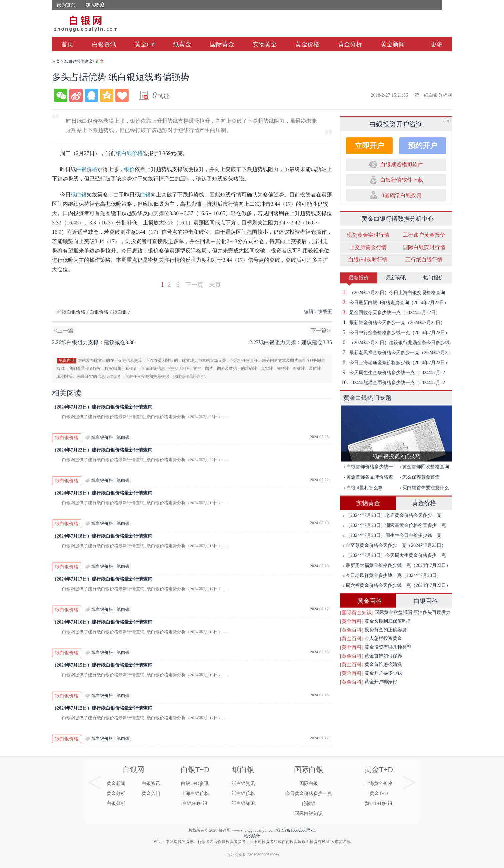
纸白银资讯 (243, 783)
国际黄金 (222, 44)
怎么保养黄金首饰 (420, 477)
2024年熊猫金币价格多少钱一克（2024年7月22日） (392, 382)
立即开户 (369, 146)
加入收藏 (95, 5)
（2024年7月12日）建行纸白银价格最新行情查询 (102, 708)
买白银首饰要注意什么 (424, 488)
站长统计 (252, 836)
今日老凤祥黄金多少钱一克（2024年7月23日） (392, 575)
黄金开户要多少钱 (383, 673)
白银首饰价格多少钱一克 (367, 468)
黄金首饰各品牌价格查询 (367, 478)
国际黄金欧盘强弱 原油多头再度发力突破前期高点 (413, 613)
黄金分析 (350, 44)
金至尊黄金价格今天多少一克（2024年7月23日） (395, 545)
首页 (67, 44)
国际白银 (309, 769)
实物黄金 (265, 44)
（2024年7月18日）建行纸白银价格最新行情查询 (102, 536)
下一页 (194, 285)
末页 (215, 285)
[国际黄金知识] (357, 613)
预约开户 (423, 146)
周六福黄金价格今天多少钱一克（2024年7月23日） (397, 585)
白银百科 (426, 601)
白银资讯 (104, 44)
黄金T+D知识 (379, 803)
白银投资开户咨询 (396, 124)
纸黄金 (182, 44)
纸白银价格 (129, 153)
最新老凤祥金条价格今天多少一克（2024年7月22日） (395, 352)
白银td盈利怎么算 (363, 488)
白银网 (133, 769)
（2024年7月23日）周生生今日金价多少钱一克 (392, 535)
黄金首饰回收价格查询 (424, 467)
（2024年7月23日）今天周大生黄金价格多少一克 (395, 555)
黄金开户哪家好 (381, 682)
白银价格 (87, 169)
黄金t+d (145, 44)
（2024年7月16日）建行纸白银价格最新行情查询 (102, 622)
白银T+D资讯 (195, 783)
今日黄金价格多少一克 (309, 793)
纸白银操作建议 (78, 61)
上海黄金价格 (379, 783)
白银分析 (116, 803)
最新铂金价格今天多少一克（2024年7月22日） (392, 322)
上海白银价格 (195, 793)
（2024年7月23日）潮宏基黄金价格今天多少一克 (395, 525)
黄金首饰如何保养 (383, 656)
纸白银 (79, 195)
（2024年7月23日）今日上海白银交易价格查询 (392, 292)
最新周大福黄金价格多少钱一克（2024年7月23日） (397, 565)
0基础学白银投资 (402, 195)
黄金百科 (370, 601)
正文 (100, 61)
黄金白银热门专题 (367, 398)
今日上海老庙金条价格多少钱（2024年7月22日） (395, 362)
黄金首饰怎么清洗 (383, 664)
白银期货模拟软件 (402, 165)
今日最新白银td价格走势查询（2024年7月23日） (394, 302)
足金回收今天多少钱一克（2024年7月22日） (390, 312)
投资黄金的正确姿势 (386, 630)
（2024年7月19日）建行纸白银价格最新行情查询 (102, 493)
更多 (437, 44)
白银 (145, 195)
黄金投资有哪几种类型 (388, 647)
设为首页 (66, 5)
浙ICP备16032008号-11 (296, 830)
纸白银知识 (243, 803)
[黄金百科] (352, 621)
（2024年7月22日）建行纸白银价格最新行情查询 (102, 450)
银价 (129, 169)
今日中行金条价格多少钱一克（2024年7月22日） (395, 332)
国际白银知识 (309, 813)
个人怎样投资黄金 (383, 638)
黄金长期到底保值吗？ (388, 621)
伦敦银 (309, 803)
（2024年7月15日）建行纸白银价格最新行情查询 (102, 665)
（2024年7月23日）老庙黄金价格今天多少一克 (392, 515)
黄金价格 (307, 44)
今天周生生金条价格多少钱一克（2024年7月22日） (392, 372)
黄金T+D (379, 769)
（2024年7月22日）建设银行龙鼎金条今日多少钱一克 (395, 342)
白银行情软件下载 (402, 180)
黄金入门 (151, 793)
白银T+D (195, 769)
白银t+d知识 (195, 803)
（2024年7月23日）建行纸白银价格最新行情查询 (102, 407)
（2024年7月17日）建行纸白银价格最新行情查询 (102, 579)
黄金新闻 (393, 44)
